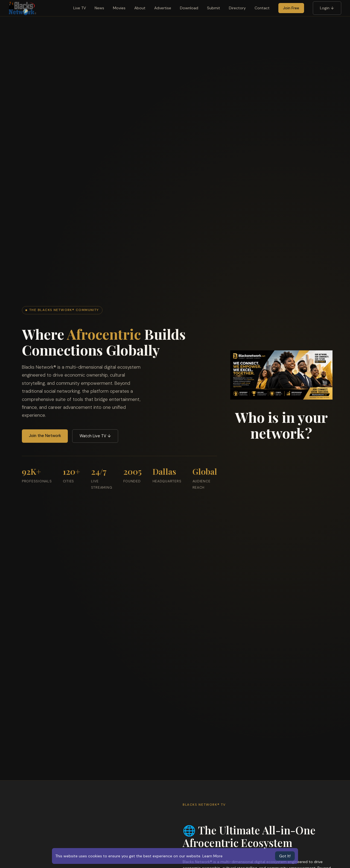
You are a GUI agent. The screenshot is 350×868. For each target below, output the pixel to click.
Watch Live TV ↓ (95, 436)
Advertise (163, 8)
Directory (237, 8)
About (140, 8)
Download (189, 8)
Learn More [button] (212, 856)
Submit (214, 8)
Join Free (291, 8)
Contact (262, 8)
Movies (119, 8)
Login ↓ (327, 8)
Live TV (80, 8)
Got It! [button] (285, 856)
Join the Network (45, 436)
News (99, 8)
